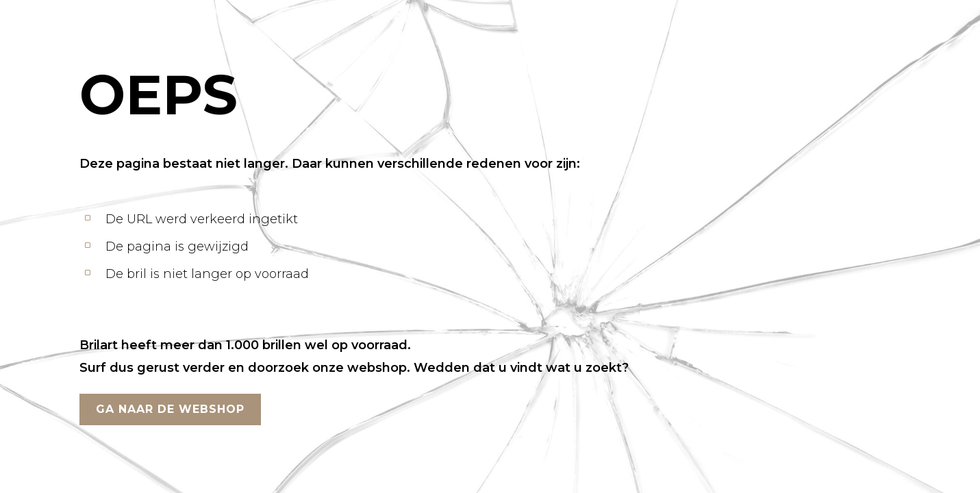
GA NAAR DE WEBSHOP (170, 409)
